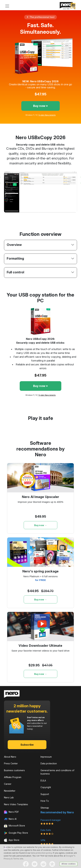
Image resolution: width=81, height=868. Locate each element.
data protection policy (41, 853)
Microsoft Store (14, 826)
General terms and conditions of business (57, 772)
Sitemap (45, 808)
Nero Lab (9, 797)
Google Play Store (16, 833)
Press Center (11, 763)
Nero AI (10, 819)
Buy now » (41, 106)
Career (8, 784)
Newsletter (10, 791)
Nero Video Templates (16, 804)
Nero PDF (11, 812)
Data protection (49, 763)
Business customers (14, 770)
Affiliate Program (13, 777)
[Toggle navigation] (7, 6)
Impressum (46, 757)
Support (45, 794)
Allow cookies (69, 864)
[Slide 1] (38, 216)
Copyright (46, 787)
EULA (43, 781)
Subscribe (27, 745)
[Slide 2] (43, 216)
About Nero (10, 757)
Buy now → (41, 525)
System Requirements (47, 115)
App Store (12, 840)
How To (45, 801)
